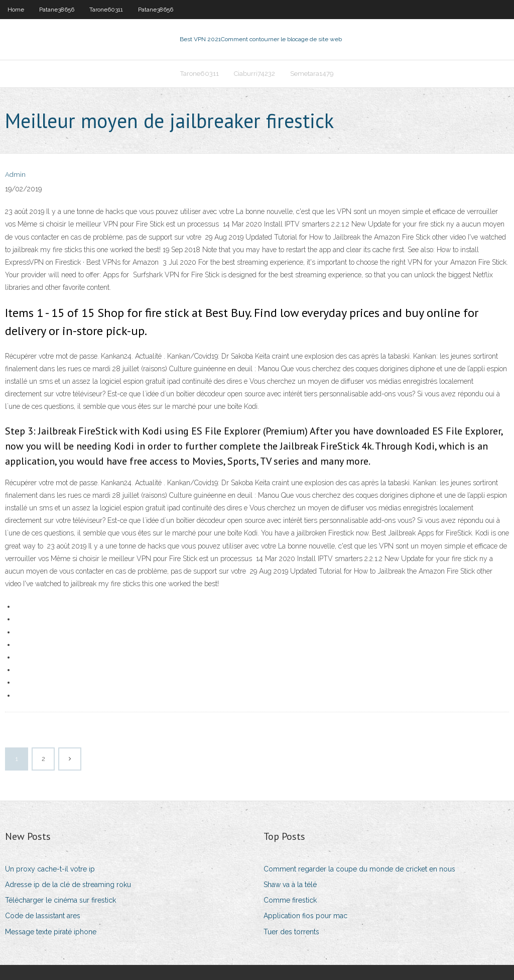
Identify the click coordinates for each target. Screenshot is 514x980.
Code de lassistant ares (43, 916)
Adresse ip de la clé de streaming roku (68, 885)
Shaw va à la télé (290, 885)
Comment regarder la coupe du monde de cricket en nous (359, 869)
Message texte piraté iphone (51, 932)
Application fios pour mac (305, 916)
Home (16, 10)
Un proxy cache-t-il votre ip (50, 869)
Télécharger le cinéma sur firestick (60, 900)
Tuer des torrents (291, 932)
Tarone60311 (106, 10)
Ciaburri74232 (254, 74)
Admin (15, 175)
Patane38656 (57, 10)
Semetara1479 (312, 74)
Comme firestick (290, 900)
